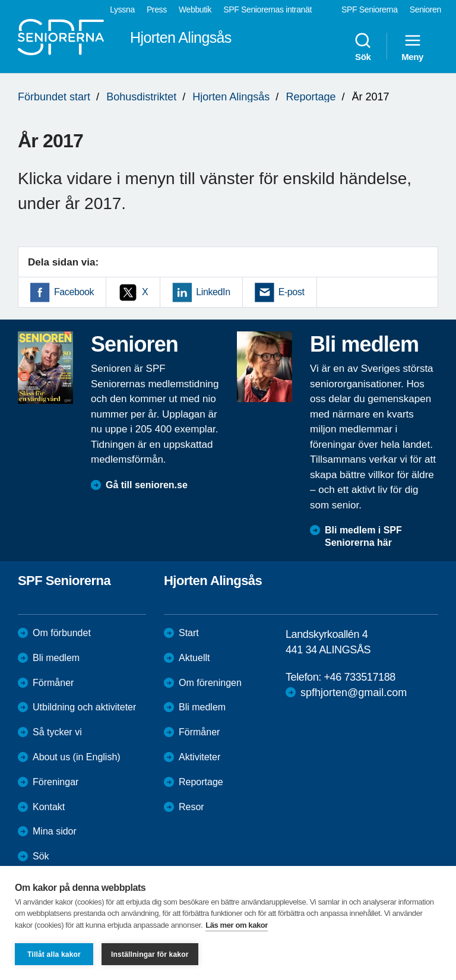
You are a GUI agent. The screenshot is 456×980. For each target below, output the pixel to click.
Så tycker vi (57, 732)
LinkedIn (213, 292)
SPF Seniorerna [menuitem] (370, 10)
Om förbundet (62, 633)
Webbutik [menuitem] (195, 10)
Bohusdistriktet (141, 97)
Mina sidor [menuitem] (55, 831)
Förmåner (53, 683)
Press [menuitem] (157, 10)
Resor (191, 807)
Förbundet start (54, 97)
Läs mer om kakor (237, 925)
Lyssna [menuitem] (122, 10)
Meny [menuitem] (412, 46)
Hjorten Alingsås (231, 97)
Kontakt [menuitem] (49, 807)
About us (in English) (77, 757)
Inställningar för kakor (150, 954)
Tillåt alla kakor (54, 954)
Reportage (311, 97)
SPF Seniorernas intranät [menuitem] (267, 10)
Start (189, 633)
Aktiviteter (199, 757)
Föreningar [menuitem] (56, 782)
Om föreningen (210, 683)
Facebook (74, 292)
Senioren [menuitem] (425, 10)
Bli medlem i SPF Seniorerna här (363, 536)
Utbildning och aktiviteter (84, 707)
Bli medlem (56, 658)
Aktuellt (194, 658)
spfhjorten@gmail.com (354, 693)
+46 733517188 (359, 677)
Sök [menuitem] (363, 46)
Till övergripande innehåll (0, 0)
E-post (292, 292)
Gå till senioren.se (147, 485)
